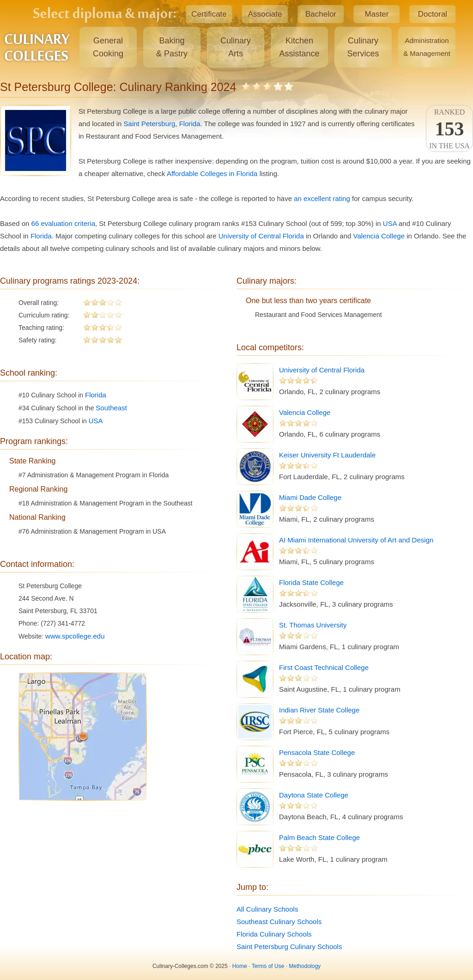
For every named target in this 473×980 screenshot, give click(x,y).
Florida (190, 124)
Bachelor (321, 14)
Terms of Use (268, 966)
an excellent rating (322, 198)
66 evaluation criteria (63, 223)
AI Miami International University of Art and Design (356, 540)
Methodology (305, 966)
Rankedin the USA (449, 129)
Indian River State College (319, 710)
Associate (265, 14)
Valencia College (379, 236)
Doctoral (433, 14)
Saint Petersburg (150, 124)
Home (240, 966)
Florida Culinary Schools (274, 934)
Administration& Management (427, 47)
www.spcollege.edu (75, 636)
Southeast (111, 408)
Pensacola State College (317, 752)
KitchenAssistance (299, 47)
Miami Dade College (310, 497)
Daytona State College (314, 795)
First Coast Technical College (324, 667)
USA (390, 223)
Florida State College (311, 582)
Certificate (209, 14)
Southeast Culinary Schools (279, 922)
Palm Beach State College (319, 837)
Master (377, 14)
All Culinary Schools (267, 909)
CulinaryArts (236, 47)
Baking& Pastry (172, 47)
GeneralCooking (108, 47)
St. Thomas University (313, 625)
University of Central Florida (261, 236)
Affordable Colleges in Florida (212, 173)
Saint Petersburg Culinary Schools (289, 947)
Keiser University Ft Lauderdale (327, 455)
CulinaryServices (363, 47)
